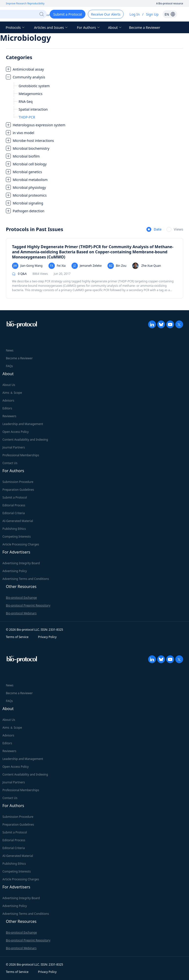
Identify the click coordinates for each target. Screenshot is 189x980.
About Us (9, 385)
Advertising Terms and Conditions (26, 579)
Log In (135, 14)
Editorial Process (14, 505)
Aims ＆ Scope (12, 393)
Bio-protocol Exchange (21, 598)
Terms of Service (17, 637)
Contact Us (10, 463)
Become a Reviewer (145, 27)
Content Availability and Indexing (25, 440)
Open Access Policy (16, 432)
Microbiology (25, 38)
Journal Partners (14, 447)
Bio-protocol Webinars (21, 613)
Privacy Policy (47, 637)
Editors (7, 408)
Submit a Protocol (15, 497)
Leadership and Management (23, 424)
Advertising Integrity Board (21, 563)
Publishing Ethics (14, 529)
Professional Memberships (21, 455)
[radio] (154, 230)
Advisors (8, 400)
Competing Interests (17, 537)
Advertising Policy (15, 571)
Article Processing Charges (21, 544)
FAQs (9, 366)
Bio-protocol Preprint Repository (28, 605)
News (10, 350)
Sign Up (152, 14)
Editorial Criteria (14, 513)
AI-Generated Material (18, 521)
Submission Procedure (18, 482)
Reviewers (9, 416)
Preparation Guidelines (18, 490)
